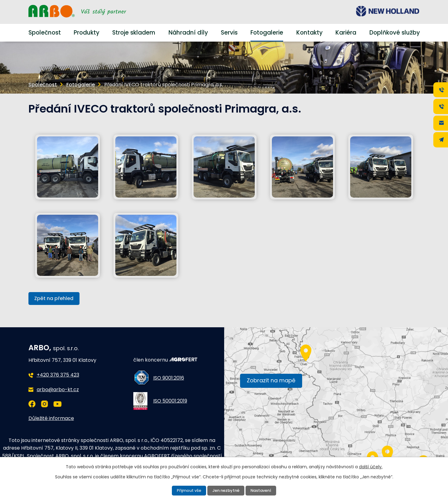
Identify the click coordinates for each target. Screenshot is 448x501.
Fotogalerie (267, 33)
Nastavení (263, 490)
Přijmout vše (187, 490)
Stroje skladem (134, 33)
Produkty (87, 33)
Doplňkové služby (395, 33)
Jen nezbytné (226, 490)
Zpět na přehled (55, 299)
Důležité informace (51, 419)
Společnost (45, 33)
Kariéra (346, 33)
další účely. (371, 466)
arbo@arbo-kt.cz (58, 390)
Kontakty (309, 33)
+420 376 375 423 (58, 375)
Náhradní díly (188, 33)
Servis (229, 33)
